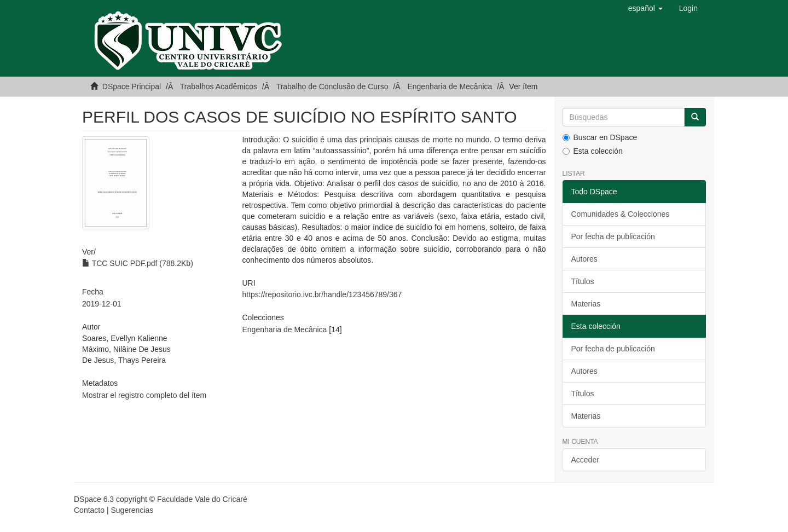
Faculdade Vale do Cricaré (202, 499)
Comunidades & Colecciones (621, 214)
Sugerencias (132, 510)
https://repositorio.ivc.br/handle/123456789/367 (322, 294)
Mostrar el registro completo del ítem (144, 395)
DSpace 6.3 (94, 499)
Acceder (585, 460)
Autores (584, 259)
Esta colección (593, 151)
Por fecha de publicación (613, 236)
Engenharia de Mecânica (450, 86)
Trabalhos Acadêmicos (219, 86)
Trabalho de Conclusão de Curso (332, 86)
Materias (586, 304)
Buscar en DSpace (600, 137)
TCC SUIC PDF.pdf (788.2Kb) (138, 263)
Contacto (89, 510)
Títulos (583, 281)
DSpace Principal (132, 86)
